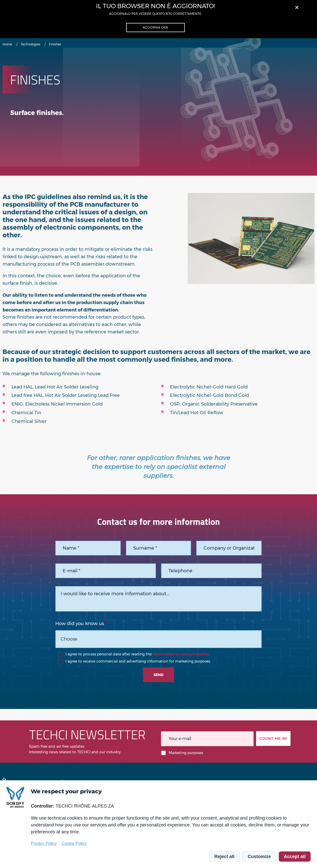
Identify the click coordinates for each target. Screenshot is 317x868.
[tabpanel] (251, 251)
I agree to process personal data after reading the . (138, 654)
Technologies (30, 44)
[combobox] (158, 639)
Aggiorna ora (155, 27)
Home (7, 44)
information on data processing (181, 654)
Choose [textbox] (69, 639)
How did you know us (80, 624)
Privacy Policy (44, 843)
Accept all (295, 857)
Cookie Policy (74, 843)
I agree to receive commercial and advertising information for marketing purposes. (138, 661)
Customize (259, 857)
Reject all (224, 857)
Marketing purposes (186, 753)
